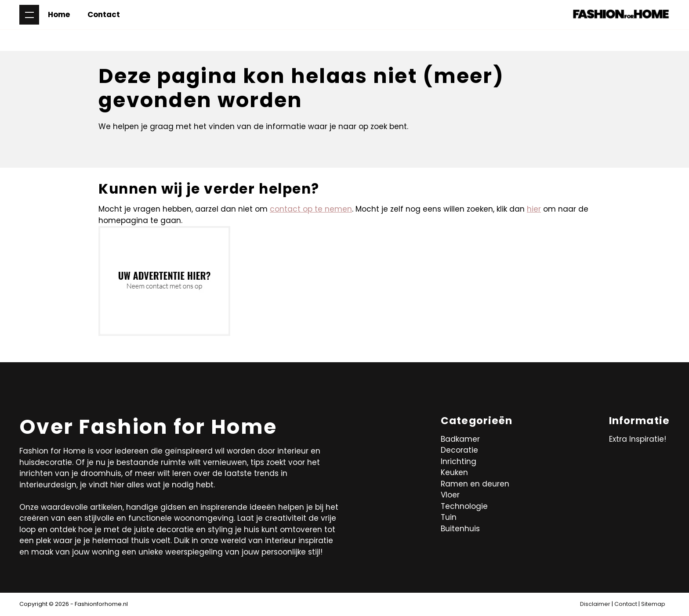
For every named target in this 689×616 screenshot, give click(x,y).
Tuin (449, 517)
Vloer (450, 495)
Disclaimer (595, 604)
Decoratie (459, 450)
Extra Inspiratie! (638, 439)
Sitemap (653, 604)
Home (59, 14)
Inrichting (459, 461)
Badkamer (460, 439)
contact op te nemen (311, 209)
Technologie (464, 506)
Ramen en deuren (475, 484)
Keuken (454, 472)
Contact (104, 14)
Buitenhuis (460, 529)
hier (534, 209)
